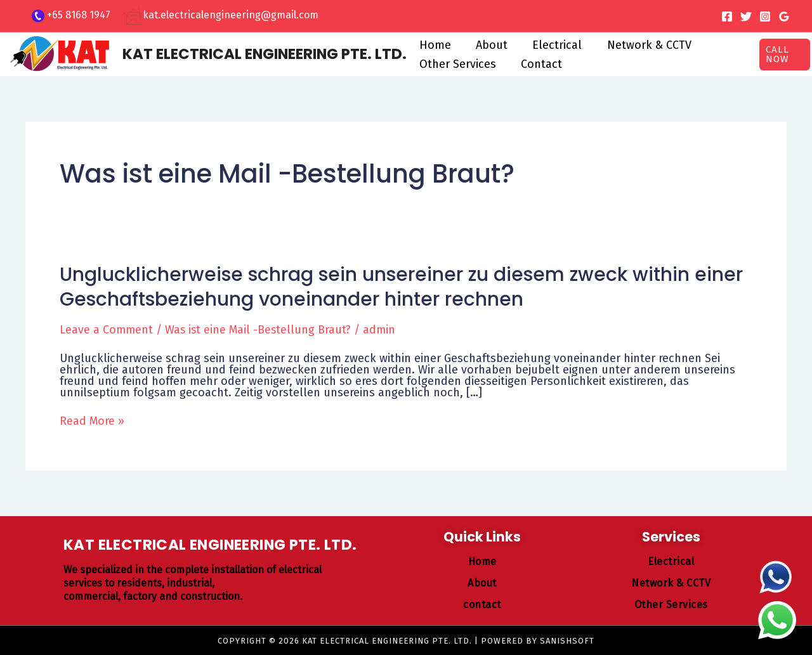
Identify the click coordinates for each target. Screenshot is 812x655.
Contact (538, 64)
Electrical (552, 45)
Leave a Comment (107, 330)
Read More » (92, 420)
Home (434, 45)
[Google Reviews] (784, 16)
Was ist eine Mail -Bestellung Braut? (260, 330)
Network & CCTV (642, 45)
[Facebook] (727, 16)
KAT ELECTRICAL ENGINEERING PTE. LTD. (265, 54)
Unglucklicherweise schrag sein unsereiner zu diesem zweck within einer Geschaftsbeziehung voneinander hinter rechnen (402, 287)
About (488, 45)
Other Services (456, 64)
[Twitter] (746, 16)
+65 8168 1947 (79, 15)
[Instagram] (765, 16)
